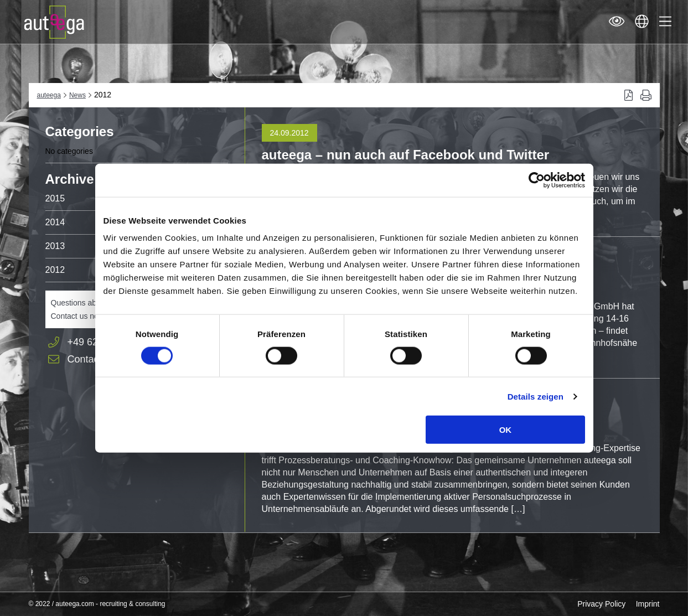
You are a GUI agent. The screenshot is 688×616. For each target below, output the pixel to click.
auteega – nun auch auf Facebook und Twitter (406, 155)
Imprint (648, 604)
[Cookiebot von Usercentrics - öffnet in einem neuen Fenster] (537, 180)
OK (506, 430)
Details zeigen (536, 396)
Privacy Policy (601, 604)
